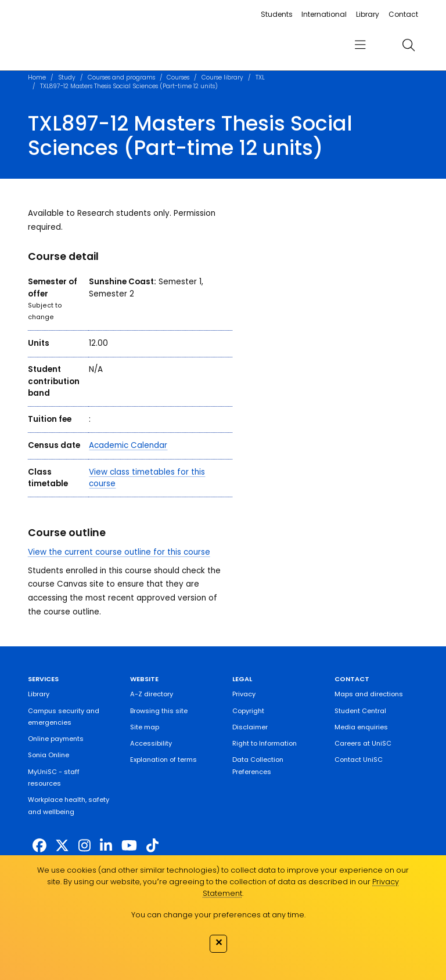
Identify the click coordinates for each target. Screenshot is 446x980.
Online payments (56, 739)
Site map (145, 727)
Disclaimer (250, 727)
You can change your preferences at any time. (218, 915)
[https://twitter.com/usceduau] (62, 846)
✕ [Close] (219, 942)
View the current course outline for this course (119, 552)
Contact (403, 14)
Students (277, 14)
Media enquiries (361, 727)
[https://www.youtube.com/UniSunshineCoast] (129, 846)
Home (37, 77)
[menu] (360, 45)
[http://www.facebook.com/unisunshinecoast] (39, 846)
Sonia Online (48, 755)
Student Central (360, 711)
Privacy (244, 694)
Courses (178, 77)
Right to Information (265, 743)
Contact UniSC (359, 760)
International (324, 14)
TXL (260, 77)
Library (368, 14)
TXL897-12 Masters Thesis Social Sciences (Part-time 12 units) (129, 86)
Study (67, 77)
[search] (408, 45)
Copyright (248, 711)
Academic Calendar (128, 445)
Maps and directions (369, 694)
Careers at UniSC (363, 743)
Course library (222, 77)
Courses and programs (121, 77)
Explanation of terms (163, 760)
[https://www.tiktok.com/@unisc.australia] (152, 846)
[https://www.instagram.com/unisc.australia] (84, 846)
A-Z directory (152, 694)
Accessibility (151, 743)
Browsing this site (159, 711)
